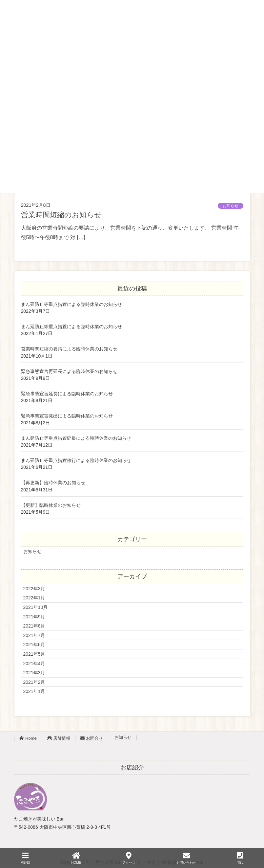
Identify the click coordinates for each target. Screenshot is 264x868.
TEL (240, 858)
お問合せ (92, 738)
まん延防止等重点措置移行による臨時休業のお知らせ (76, 461)
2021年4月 (34, 664)
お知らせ (231, 206)
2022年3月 (34, 589)
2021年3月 (34, 673)
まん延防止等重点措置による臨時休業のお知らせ (71, 304)
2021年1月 (34, 691)
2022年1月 (34, 598)
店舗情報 (59, 738)
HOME (76, 858)
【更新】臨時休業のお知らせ (51, 505)
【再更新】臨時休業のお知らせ (53, 483)
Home (28, 738)
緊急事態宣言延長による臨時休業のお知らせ (67, 394)
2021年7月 (34, 635)
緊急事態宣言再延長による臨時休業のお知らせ (69, 372)
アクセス (129, 858)
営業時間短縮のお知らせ (61, 215)
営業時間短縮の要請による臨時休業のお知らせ (69, 349)
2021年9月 (34, 617)
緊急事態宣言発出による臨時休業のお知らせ (67, 416)
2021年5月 (34, 654)
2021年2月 (34, 682)
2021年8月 (34, 626)
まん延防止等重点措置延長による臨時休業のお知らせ (76, 438)
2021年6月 (34, 645)
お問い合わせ (186, 858)
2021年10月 (36, 607)
